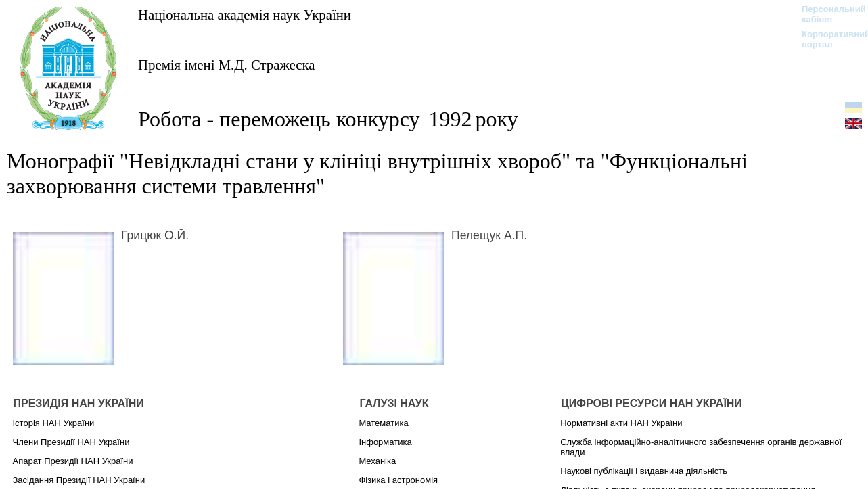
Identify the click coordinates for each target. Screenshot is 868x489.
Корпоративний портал (827, 39)
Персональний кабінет (827, 14)
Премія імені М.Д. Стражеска (227, 65)
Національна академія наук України (245, 15)
